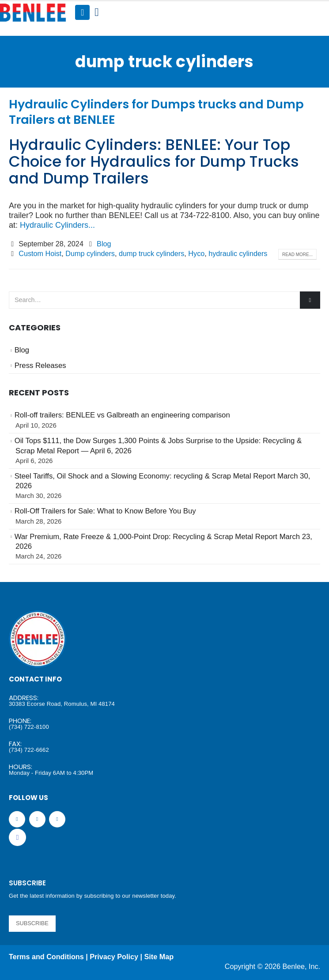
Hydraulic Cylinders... (57, 225)
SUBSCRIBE (32, 923)
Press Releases (40, 366)
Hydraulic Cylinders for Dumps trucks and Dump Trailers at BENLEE (156, 112)
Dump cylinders (90, 253)
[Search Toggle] (96, 12)
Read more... (297, 255)
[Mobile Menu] (82, 12)
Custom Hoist (40, 253)
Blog (104, 244)
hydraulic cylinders (238, 253)
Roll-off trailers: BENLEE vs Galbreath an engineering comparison (122, 415)
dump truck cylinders (151, 253)
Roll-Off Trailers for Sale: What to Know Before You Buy (105, 511)
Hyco (196, 253)
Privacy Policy (114, 957)
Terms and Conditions (46, 957)
